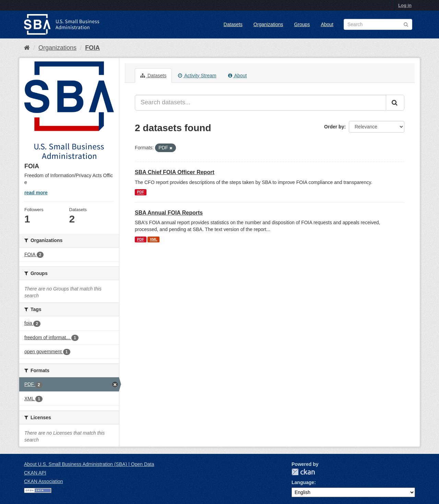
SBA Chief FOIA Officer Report (175, 172)
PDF (140, 192)
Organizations (268, 24)
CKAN (303, 472)
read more (36, 193)
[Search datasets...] (260, 103)
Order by (334, 127)
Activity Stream (197, 76)
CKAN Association (44, 481)
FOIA (92, 48)
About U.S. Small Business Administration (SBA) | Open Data (89, 464)
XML (154, 239)
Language (303, 482)
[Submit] (395, 103)
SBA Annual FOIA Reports (169, 213)
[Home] (27, 48)
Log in (405, 5)
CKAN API (35, 473)
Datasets (233, 24)
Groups (302, 24)
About (327, 24)
